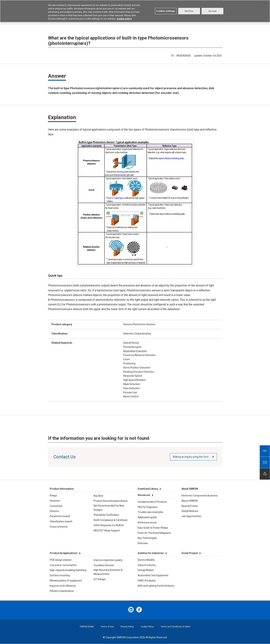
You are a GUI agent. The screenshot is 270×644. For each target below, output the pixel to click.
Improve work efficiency (63, 586)
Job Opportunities (191, 516)
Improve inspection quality (108, 560)
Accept (212, 11)
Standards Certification (106, 515)
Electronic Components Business (200, 496)
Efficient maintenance (62, 591)
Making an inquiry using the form (191, 457)
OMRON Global (87, 627)
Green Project (190, 553)
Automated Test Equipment (153, 575)
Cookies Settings (166, 11)
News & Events (190, 506)
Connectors (56, 506)
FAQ (265, 451)
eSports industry (147, 565)
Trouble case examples (150, 512)
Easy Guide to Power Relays (153, 528)
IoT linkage (100, 579)
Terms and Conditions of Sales (175, 627)
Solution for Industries (151, 553)
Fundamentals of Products (152, 502)
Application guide (147, 517)
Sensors (54, 511)
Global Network (190, 511)
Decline (189, 11)
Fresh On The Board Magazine (154, 533)
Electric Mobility (146, 560)
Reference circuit (147, 523)
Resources (144, 495)
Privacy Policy (127, 627)
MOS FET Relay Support (107, 530)
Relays (53, 496)
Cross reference (59, 527)
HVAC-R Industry (147, 581)
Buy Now (98, 496)
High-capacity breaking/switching (68, 570)
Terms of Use (107, 627)
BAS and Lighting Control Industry (156, 586)
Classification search (61, 521)
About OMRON (190, 501)
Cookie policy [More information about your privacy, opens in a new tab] (124, 18)
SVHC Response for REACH (109, 525)
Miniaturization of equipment (66, 581)
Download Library (148, 489)
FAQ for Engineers (148, 507)
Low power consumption (63, 565)
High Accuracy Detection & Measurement (108, 572)
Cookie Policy (147, 627)
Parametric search (60, 516)
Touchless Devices (104, 565)
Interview (143, 543)
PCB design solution (61, 560)
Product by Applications (64, 553)
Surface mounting (60, 575)
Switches (55, 501)
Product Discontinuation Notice (111, 501)
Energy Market (146, 570)
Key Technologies (147, 538)
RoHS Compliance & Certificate (111, 520)
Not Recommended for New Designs (109, 508)
